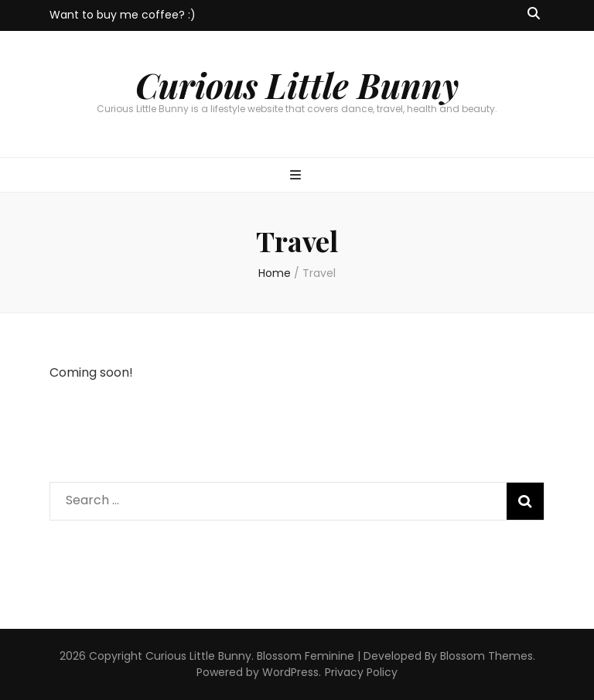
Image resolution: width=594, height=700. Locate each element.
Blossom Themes (486, 656)
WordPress (290, 672)
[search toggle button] (534, 14)
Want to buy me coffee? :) (123, 15)
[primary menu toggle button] (297, 176)
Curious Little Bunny (297, 85)
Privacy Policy (361, 672)
